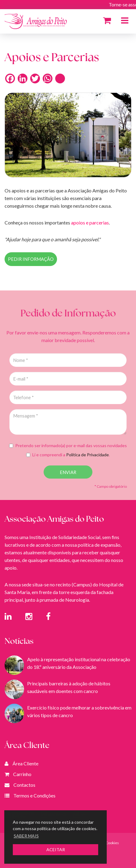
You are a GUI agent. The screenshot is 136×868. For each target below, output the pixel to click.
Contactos (24, 785)
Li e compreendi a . (68, 455)
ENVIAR (68, 472)
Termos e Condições (34, 795)
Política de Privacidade (88, 455)
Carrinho (22, 774)
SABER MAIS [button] (26, 836)
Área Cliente (25, 763)
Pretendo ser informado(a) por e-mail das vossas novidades (68, 445)
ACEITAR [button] (56, 850)
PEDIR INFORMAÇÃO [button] (31, 259)
